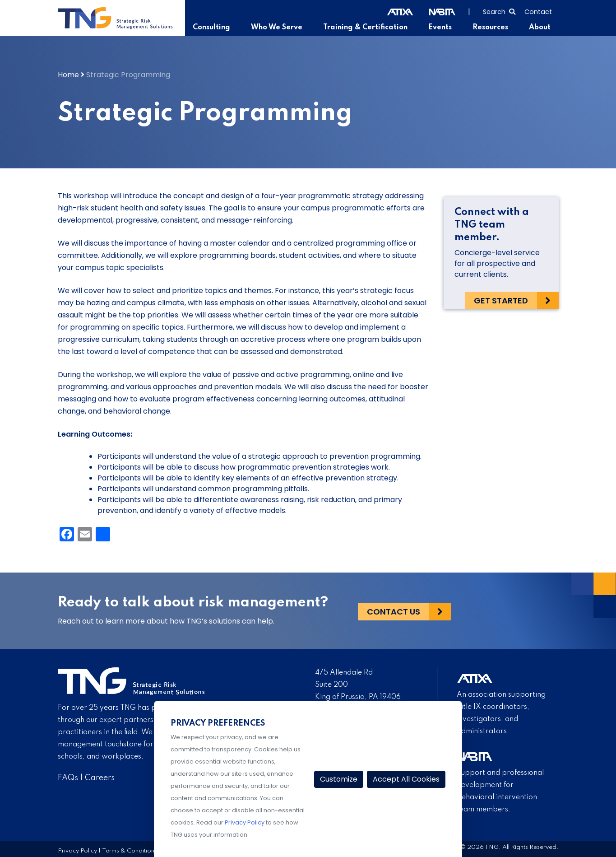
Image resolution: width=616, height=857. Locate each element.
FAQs (68, 778)
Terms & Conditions (130, 850)
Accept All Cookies (406, 779)
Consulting (215, 28)
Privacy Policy (77, 850)
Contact (538, 12)
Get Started (501, 300)
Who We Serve (279, 28)
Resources (491, 28)
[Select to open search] (499, 11)
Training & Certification (367, 28)
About (540, 28)
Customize (339, 779)
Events (441, 28)
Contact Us (394, 611)
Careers (100, 778)
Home (68, 75)
